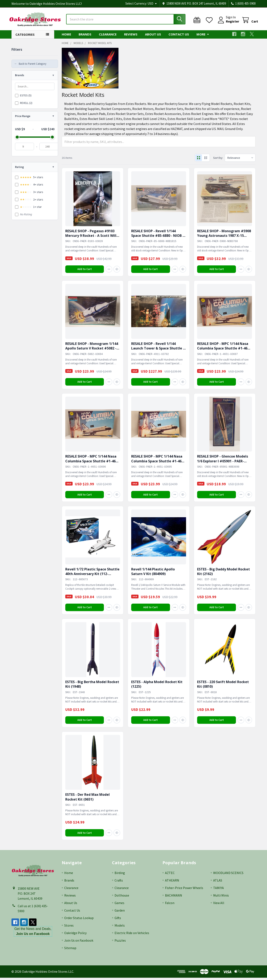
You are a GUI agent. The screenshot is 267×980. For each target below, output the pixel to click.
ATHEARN (172, 883)
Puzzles (120, 943)
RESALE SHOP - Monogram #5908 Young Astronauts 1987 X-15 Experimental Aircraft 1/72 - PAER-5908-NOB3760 (224, 240)
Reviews (131, 36)
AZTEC (170, 875)
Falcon (170, 905)
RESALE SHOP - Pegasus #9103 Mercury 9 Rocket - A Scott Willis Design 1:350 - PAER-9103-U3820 (92, 237)
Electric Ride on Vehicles (132, 935)
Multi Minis (221, 898)
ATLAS (218, 883)
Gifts (118, 920)
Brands (85, 36)
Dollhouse (122, 898)
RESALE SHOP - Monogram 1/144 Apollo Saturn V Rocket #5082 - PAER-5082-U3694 (92, 350)
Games (119, 905)
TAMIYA (219, 890)
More (203, 36)
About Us (153, 36)
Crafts (119, 883)
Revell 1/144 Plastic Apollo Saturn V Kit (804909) (153, 573)
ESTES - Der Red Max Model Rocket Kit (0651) (88, 799)
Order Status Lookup (79, 920)
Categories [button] (25, 36)
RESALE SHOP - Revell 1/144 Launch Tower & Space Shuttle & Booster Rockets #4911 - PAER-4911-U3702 (158, 353)
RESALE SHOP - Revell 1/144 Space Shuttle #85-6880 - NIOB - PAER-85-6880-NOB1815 (157, 237)
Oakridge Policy (75, 935)
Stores (69, 928)
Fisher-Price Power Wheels (184, 890)
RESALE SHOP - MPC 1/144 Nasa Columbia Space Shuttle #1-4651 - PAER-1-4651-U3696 (92, 463)
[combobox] (126, 20)
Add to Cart (85, 271)
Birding (120, 875)
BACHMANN (174, 898)
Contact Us (179, 36)
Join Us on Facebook (79, 943)
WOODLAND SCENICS (228, 875)
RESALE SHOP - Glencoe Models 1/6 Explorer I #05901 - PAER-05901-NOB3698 (223, 463)
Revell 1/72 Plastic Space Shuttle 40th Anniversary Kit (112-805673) (92, 576)
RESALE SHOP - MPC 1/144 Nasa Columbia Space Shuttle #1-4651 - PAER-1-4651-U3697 (224, 350)
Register (230, 23)
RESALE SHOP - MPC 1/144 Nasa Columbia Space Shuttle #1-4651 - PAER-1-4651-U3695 (158, 463)
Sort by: (217, 160)
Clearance (108, 36)
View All (219, 905)
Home (66, 36)
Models (120, 928)
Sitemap (70, 950)
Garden (120, 913)
